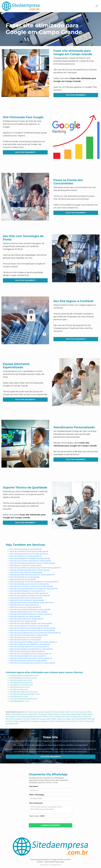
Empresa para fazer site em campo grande (26, 598)
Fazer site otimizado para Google (73, 749)
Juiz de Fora (81, 721)
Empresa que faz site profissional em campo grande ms (31, 614)
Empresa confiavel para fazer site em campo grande (30, 570)
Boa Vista (36, 717)
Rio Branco (44, 717)
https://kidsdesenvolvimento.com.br (23, 678)
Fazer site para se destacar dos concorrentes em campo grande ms (35, 633)
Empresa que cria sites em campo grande (25, 565)
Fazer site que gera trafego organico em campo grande (31, 623)
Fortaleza (54, 712)
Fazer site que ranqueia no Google (44, 752)
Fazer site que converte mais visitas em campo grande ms (32, 603)
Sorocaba (67, 719)
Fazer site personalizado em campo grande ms (27, 591)
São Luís (37, 714)
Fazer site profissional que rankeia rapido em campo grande (32, 628)
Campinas (74, 717)
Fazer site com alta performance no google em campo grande (33, 589)
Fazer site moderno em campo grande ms (26, 556)
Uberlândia (75, 719)
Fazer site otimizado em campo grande (24, 577)
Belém (20, 714)
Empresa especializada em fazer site (43, 749)
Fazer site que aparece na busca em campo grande (29, 626)
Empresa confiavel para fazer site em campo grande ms (31, 658)
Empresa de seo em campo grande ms (24, 605)
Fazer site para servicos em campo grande (26, 637)
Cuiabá (84, 714)
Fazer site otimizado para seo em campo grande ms (29, 647)
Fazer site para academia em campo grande (26, 619)
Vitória (52, 717)
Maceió (44, 714)
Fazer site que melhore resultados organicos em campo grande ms (35, 568)
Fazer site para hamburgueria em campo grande (28, 661)
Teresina (63, 714)
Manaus (81, 712)
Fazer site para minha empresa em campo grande (29, 635)
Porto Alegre (28, 714)
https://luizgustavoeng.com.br (21, 683)
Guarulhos (65, 717)
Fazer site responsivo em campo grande (25, 616)
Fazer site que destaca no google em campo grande (30, 596)
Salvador (62, 712)
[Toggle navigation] (97, 6)
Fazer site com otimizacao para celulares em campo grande (32, 663)
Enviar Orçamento (51, 825)
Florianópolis (11, 717)
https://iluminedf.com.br (19, 689)
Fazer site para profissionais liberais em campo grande (30, 610)
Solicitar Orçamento (76, 95)
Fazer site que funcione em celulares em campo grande (31, 586)
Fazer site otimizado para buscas (73, 752)
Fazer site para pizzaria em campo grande (25, 549)
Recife (8, 714)
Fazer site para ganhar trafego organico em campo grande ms (33, 642)
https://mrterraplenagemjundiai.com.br (25, 694)
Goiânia (14, 714)
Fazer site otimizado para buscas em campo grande (29, 584)
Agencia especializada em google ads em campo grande (31, 649)
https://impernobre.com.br (20, 687)
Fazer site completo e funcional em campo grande (29, 551)
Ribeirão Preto (86, 719)
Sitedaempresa (56, 865)
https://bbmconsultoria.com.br (21, 685)
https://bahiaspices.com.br (19, 701)
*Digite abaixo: (37, 816)
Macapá (29, 717)
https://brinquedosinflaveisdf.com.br (23, 699)
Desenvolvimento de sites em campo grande (27, 600)
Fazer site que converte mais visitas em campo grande (30, 561)
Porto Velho (21, 717)
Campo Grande (53, 714)
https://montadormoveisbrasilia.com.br (24, 676)
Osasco (60, 719)
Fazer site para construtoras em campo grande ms (29, 554)
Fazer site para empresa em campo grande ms (27, 651)
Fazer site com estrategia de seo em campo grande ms (30, 654)
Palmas (58, 717)
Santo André (51, 719)
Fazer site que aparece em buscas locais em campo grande (32, 630)
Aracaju (90, 714)
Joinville (51, 721)
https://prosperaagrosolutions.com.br (24, 692)
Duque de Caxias (29, 719)
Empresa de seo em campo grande (23, 621)
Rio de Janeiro (38, 712)
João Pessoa (71, 714)
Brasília (47, 712)
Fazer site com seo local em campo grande (26, 572)
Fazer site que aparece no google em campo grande (30, 558)
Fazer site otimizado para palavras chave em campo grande (32, 563)
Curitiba (88, 712)
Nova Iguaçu (41, 719)
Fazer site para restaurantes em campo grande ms (29, 593)
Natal (79, 714)
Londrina (72, 721)
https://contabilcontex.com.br (21, 680)
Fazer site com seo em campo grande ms (25, 607)
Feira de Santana (62, 721)
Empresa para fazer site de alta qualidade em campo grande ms (34, 582)
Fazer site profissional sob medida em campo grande (30, 644)
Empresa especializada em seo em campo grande (28, 612)
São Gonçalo (83, 717)
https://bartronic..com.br (19, 696)
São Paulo (28, 712)
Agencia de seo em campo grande (23, 579)
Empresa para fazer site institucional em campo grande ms (32, 575)
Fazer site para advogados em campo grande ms (28, 656)
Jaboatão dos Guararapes (29, 721)
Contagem (44, 721)
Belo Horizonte (72, 712)
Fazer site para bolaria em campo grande (25, 640)
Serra (16, 724)
